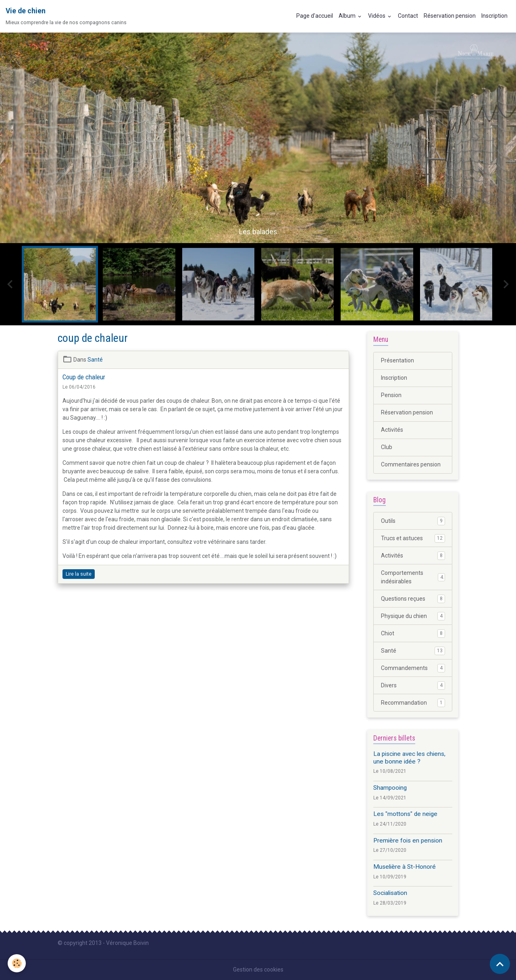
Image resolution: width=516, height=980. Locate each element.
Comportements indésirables (413, 577)
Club (387, 447)
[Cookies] (17, 963)
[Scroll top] (500, 964)
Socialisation (390, 893)
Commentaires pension (411, 464)
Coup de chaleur (84, 377)
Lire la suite (79, 574)
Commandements (413, 668)
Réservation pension (450, 16)
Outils (413, 521)
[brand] (66, 16)
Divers (413, 685)
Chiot (413, 633)
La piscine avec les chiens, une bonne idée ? (409, 757)
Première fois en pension (408, 841)
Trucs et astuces (413, 538)
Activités (392, 430)
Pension (391, 395)
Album (348, 16)
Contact (408, 16)
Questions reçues (413, 599)
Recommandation (413, 703)
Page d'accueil (315, 16)
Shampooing (390, 788)
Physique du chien (413, 616)
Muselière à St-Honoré (405, 867)
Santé (95, 360)
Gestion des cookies (258, 970)
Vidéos (377, 16)
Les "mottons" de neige (405, 814)
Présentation (397, 360)
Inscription (494, 16)
